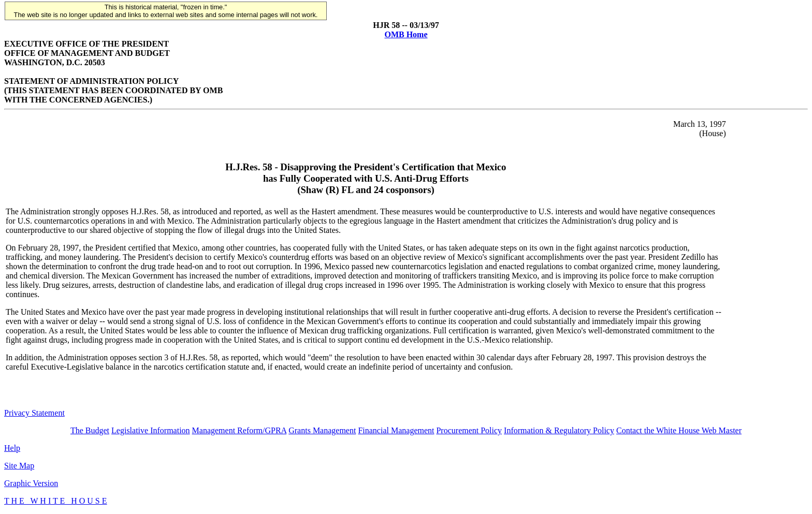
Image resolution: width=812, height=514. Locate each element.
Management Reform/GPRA (240, 430)
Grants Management (322, 430)
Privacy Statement (34, 413)
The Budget (90, 430)
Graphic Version (31, 483)
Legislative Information (151, 430)
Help (12, 448)
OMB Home (406, 34)
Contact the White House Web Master (679, 430)
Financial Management (396, 430)
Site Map (19, 466)
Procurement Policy (469, 430)
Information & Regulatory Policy (559, 430)
